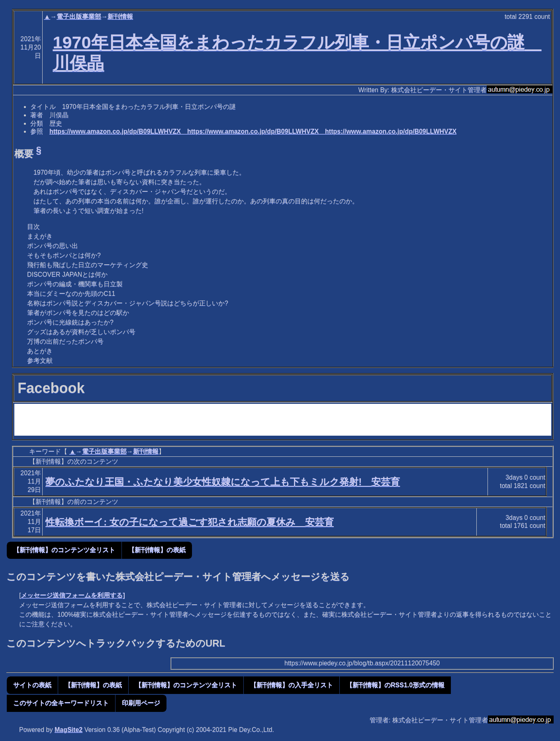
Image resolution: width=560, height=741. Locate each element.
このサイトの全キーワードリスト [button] (61, 703)
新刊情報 (120, 17)
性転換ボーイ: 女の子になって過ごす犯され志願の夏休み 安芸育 (190, 522)
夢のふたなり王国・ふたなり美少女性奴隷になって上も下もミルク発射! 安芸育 (223, 482)
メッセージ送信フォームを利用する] (73, 595)
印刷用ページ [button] (141, 703)
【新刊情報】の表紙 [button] (157, 550)
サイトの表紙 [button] (32, 685)
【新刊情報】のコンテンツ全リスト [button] (64, 550)
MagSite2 (69, 730)
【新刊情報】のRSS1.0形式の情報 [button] (395, 685)
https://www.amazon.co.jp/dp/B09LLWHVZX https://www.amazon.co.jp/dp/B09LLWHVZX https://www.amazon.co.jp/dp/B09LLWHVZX (253, 131)
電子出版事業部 (79, 17)
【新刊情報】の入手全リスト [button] (292, 685)
